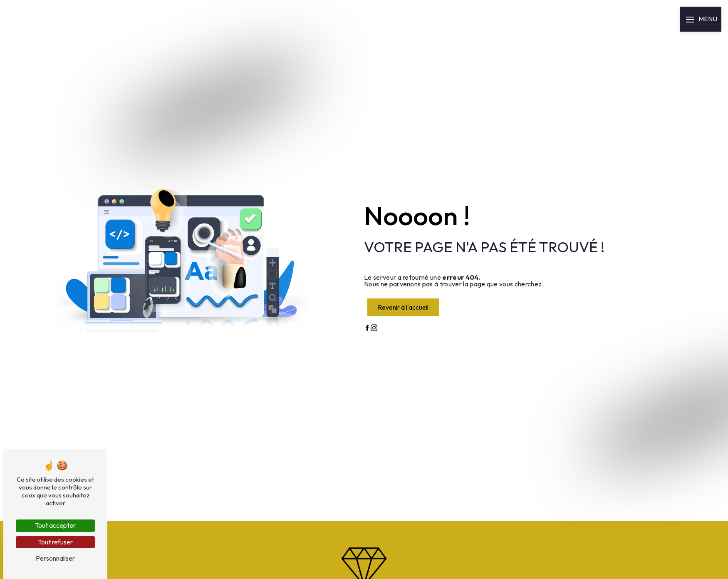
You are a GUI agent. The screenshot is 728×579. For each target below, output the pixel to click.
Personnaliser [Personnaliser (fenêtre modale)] (55, 558)
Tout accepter (55, 525)
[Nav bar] (701, 19)
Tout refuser (55, 542)
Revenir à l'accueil (403, 307)
